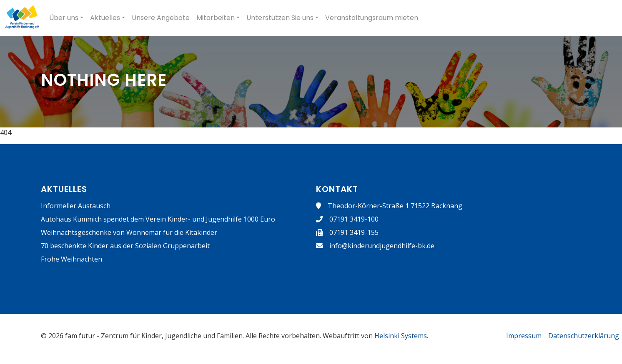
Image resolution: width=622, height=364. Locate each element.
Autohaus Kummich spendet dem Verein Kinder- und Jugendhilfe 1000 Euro (158, 219)
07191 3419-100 (354, 219)
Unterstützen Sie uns (280, 18)
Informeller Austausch (76, 206)
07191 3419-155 (354, 232)
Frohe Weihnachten (71, 259)
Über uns (64, 18)
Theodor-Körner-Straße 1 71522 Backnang (395, 206)
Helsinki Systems (401, 336)
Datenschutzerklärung (584, 336)
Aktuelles (105, 18)
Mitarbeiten (216, 18)
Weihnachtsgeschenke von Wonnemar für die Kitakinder (129, 232)
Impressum (524, 336)
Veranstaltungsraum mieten (372, 18)
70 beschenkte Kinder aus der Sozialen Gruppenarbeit (125, 246)
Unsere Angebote (161, 18)
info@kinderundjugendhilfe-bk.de (382, 246)
